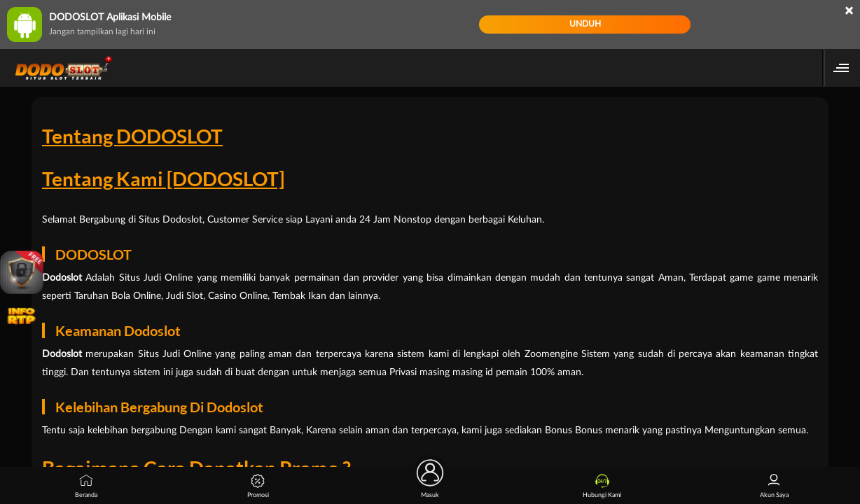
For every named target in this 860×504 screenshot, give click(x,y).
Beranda (86, 486)
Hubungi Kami (602, 486)
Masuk (430, 483)
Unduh (585, 24)
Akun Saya (774, 486)
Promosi (258, 486)
